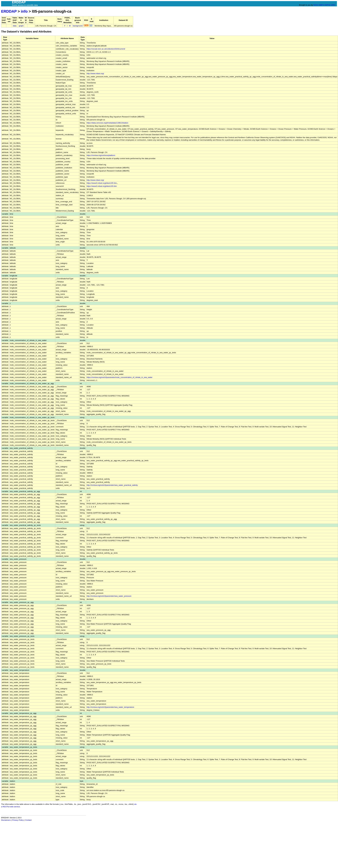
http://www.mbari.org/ (95, 73)
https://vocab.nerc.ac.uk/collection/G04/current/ (106, 49)
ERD (333, 5)
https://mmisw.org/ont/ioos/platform (101, 155)
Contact (28, 820)
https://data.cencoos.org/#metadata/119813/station (107, 123)
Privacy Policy (18, 820)
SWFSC (328, 5)
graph (21, 26)
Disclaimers (6, 820)
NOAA (316, 5)
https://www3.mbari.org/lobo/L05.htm (102, 183)
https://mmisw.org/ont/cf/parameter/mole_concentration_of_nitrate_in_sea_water (120, 377)
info (24, 11)
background (78, 26)
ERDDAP (9, 11)
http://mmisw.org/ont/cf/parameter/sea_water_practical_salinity (112, 485)
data (15, 26)
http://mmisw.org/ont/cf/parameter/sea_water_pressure (109, 596)
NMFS (321, 5)
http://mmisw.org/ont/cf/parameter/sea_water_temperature (110, 707)
